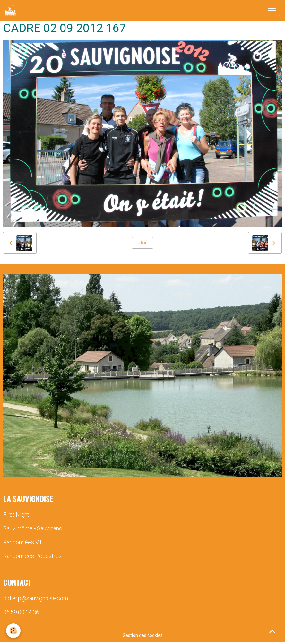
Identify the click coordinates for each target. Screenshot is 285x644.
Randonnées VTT (25, 542)
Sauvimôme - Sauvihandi (33, 528)
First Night (16, 515)
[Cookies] (14, 631)
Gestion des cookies (143, 635)
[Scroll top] (272, 631)
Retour (142, 243)
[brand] (12, 11)
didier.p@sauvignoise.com (36, 598)
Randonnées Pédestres (32, 556)
